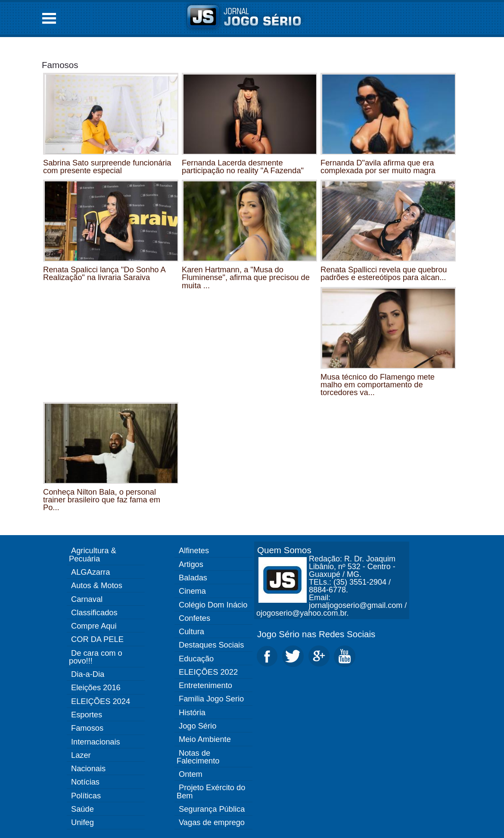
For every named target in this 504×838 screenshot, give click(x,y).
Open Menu (49, 18)
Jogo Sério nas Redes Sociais (316, 634)
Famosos (60, 65)
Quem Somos (284, 550)
